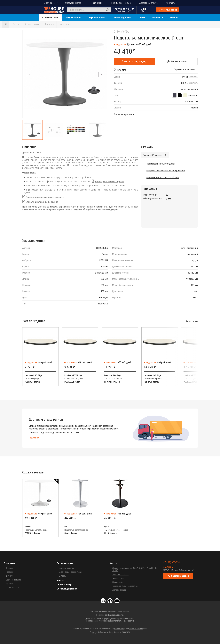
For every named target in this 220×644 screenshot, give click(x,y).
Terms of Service (136, 629)
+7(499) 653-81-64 (124, 10)
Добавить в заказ (177, 61)
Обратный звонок (168, 10)
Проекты (9, 572)
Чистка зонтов (118, 578)
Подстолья (49, 24)
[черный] (180, 95)
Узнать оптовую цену (134, 61)
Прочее (174, 18)
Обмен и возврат (65, 585)
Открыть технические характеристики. (45, 197)
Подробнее (34, 438)
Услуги (113, 563)
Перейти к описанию (184, 69)
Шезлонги (158, 18)
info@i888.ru (168, 567)
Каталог (16, 24)
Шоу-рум (9, 576)
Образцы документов (68, 589)
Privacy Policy (120, 629)
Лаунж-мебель (74, 18)
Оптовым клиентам (67, 568)
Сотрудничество (73, 3)
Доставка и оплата (148, 3)
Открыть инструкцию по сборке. (42, 202)
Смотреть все (192, 321)
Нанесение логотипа (120, 574)
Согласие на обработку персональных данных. (110, 611)
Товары (61, 581)
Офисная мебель (98, 18)
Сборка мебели (118, 582)
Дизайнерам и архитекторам (70, 572)
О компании (49, 3)
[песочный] (185, 95)
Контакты (171, 3)
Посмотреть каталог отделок (110, 182)
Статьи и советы (12, 588)
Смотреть (193, 77)
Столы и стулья (50, 18)
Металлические (67, 24)
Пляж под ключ (122, 18)
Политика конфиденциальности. (110, 615)
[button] (101, 75)
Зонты (141, 18)
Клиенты (9, 568)
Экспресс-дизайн (119, 590)
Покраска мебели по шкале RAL (125, 586)
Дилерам (63, 576)
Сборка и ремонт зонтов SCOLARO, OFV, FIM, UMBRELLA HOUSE (135, 569)
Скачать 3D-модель (153, 155)
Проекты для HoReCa (120, 3)
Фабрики (97, 3)
